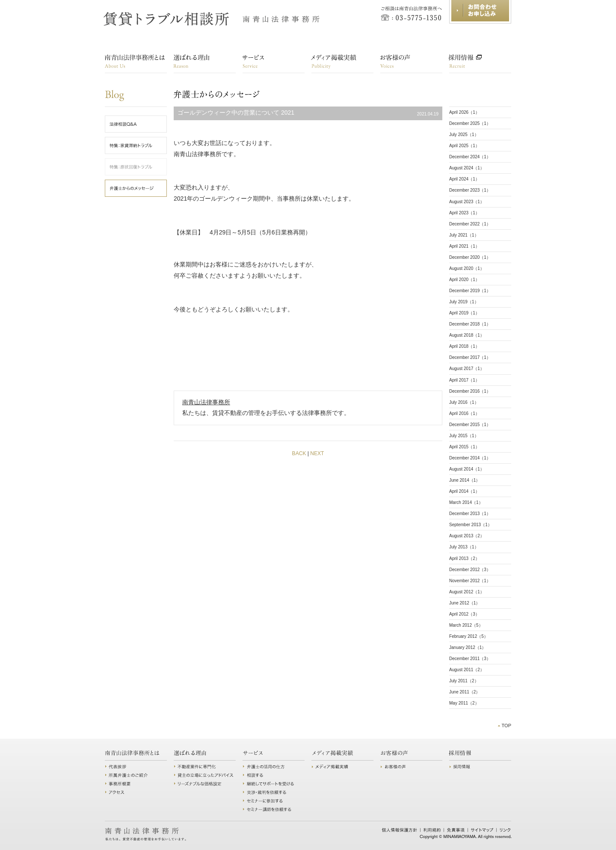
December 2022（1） (470, 224)
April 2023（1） (464, 213)
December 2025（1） (470, 123)
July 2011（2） (464, 681)
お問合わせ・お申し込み (480, 12)
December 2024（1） (470, 157)
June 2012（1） (465, 603)
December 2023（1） (470, 190)
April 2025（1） (464, 146)
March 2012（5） (466, 625)
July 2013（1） (464, 547)
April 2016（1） (464, 413)
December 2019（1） (470, 291)
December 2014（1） (470, 458)
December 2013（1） (470, 514)
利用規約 (432, 830)
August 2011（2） (467, 670)
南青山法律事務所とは (136, 64)
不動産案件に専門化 (205, 767)
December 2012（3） (470, 570)
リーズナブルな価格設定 (205, 784)
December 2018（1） (470, 324)
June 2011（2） (465, 692)
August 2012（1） (467, 592)
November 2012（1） (470, 581)
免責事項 (456, 830)
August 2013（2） (467, 536)
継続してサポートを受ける (274, 784)
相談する (274, 775)
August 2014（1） (467, 469)
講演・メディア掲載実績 (342, 64)
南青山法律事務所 (206, 402)
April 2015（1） (464, 447)
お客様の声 (411, 64)
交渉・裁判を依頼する (274, 792)
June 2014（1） (465, 480)
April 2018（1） (464, 346)
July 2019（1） (464, 302)
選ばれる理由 (205, 64)
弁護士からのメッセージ (182, 94)
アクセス (136, 792)
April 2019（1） (464, 313)
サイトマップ (482, 830)
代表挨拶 (136, 767)
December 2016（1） (470, 391)
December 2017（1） (470, 357)
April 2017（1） (464, 380)
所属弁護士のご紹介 (136, 775)
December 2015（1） (470, 425)
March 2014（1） (466, 502)
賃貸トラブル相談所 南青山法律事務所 (212, 19)
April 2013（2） (464, 558)
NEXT (317, 453)
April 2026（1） (464, 112)
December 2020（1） (470, 257)
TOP (506, 726)
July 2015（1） (464, 436)
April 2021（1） (464, 246)
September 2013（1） (471, 525)
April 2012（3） (464, 614)
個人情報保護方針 (400, 830)
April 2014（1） (464, 491)
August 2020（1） (467, 268)
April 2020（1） (464, 280)
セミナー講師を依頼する (274, 809)
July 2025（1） (464, 135)
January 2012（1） (468, 647)
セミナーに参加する (274, 801)
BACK (299, 453)
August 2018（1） (467, 335)
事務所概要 (136, 784)
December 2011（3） (470, 659)
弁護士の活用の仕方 (274, 767)
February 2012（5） (469, 636)
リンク (505, 830)
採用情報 (480, 64)
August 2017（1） (467, 369)
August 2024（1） (467, 168)
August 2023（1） (467, 202)
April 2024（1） (464, 179)
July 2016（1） (464, 402)
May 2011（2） (464, 703)
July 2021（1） (464, 235)
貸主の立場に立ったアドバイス (205, 775)
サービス (274, 64)
